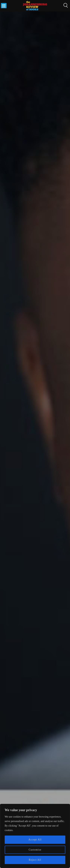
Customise (35, 850)
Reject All (35, 860)
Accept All (35, 840)
